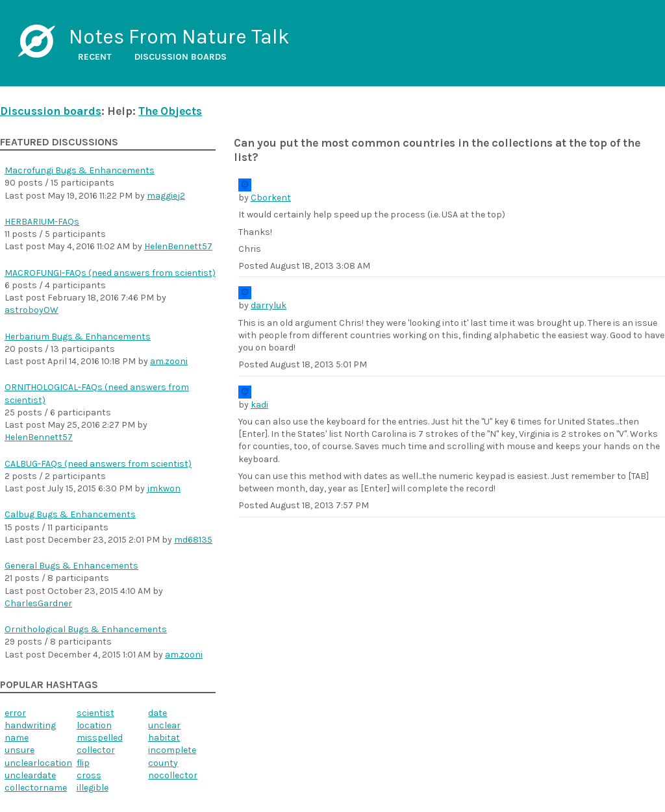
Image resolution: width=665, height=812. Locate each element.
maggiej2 (166, 196)
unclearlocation (38, 763)
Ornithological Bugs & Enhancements (86, 629)
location (94, 725)
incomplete (172, 750)
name (17, 738)
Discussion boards (181, 57)
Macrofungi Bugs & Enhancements (80, 170)
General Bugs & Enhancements (71, 566)
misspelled (100, 738)
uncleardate (30, 775)
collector (96, 750)
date (157, 713)
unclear (164, 725)
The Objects (170, 111)
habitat (164, 738)
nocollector (173, 775)
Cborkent (271, 198)
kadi (259, 405)
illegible (93, 788)
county (163, 763)
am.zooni (169, 361)
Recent (95, 57)
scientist (95, 713)
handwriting (30, 725)
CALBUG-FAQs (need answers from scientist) (98, 464)
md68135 (193, 540)
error (15, 713)
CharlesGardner (38, 603)
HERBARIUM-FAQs (42, 222)
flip (83, 763)
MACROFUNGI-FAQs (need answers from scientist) (110, 273)
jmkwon (164, 488)
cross (89, 775)
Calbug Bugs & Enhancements (70, 514)
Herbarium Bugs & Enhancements (78, 337)
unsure (19, 750)
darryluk (269, 305)
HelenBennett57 (178, 246)
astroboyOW (31, 310)
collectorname (36, 788)
